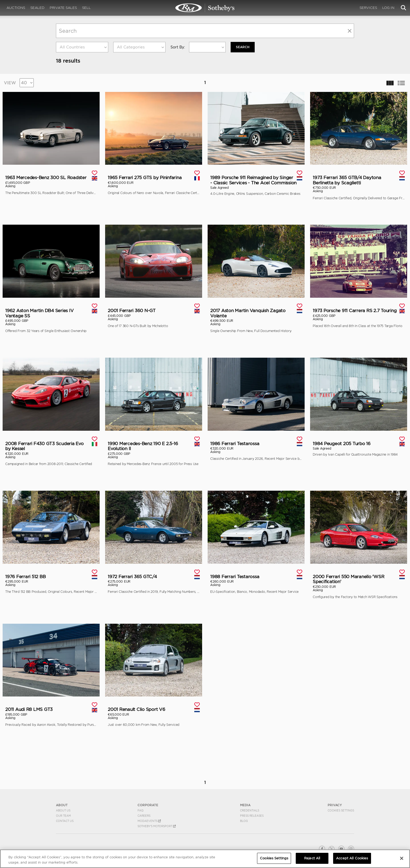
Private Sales (63, 8)
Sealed (37, 8)
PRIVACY (335, 805)
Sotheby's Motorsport (157, 826)
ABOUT (62, 805)
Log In (388, 8)
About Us (63, 810)
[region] (205, 859)
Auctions (16, 8)
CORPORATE (148, 805)
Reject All (312, 858)
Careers (144, 815)
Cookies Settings (341, 810)
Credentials (250, 810)
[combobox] (82, 47)
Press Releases (252, 815)
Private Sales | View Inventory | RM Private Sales (205, 8)
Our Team (63, 815)
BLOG (244, 821)
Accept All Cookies (352, 858)
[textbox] (82, 47)
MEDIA (245, 805)
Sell (86, 8)
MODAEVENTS (149, 821)
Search (243, 47)
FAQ (141, 810)
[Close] (402, 858)
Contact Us (65, 821)
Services (368, 8)
